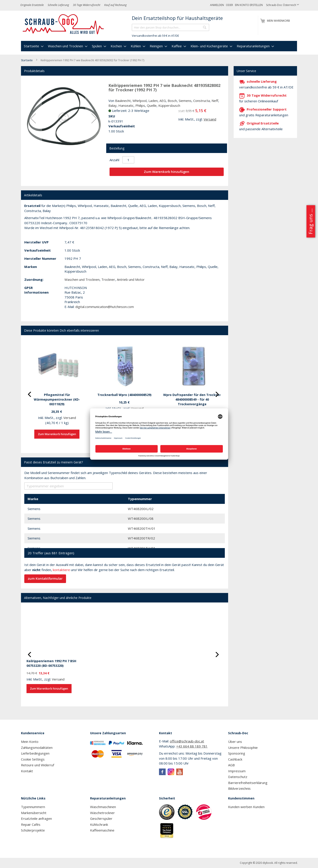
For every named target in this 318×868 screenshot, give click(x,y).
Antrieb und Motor (131, 279)
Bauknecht (123, 101)
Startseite (27, 60)
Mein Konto (30, 742)
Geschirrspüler (101, 818)
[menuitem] (33, 46)
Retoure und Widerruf (38, 765)
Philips (140, 105)
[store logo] (63, 24)
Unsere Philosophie (243, 748)
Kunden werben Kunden (246, 807)
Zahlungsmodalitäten (37, 748)
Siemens (185, 101)
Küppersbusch (169, 105)
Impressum (237, 771)
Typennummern (33, 807)
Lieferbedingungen (35, 753)
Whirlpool (140, 101)
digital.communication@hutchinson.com (105, 307)
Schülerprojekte (33, 830)
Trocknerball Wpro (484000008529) (124, 395)
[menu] (159, 46)
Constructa (202, 101)
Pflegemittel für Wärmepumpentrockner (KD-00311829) (57, 399)
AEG (163, 101)
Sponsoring (237, 753)
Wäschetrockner (102, 813)
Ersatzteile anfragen (36, 818)
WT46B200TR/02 (141, 538)
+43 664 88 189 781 (192, 746)
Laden (153, 101)
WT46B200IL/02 (141, 509)
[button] (283, 5)
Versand (210, 119)
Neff (215, 101)
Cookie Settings (33, 759)
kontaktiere (61, 570)
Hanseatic (126, 105)
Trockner (108, 279)
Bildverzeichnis (239, 788)
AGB (231, 765)
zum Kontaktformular (45, 578)
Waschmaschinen (103, 807)
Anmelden (217, 5)
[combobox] (170, 27)
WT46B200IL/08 (141, 518)
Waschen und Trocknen (82, 279)
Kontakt (27, 771)
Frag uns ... (310, 221)
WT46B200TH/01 (142, 528)
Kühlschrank (99, 824)
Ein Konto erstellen (249, 5)
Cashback (235, 759)
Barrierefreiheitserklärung (248, 783)
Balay (113, 105)
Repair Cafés (31, 824)
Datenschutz (238, 777)
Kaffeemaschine (102, 830)
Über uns (235, 742)
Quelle (152, 105)
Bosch (172, 101)
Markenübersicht (34, 813)
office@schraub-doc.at (187, 741)
